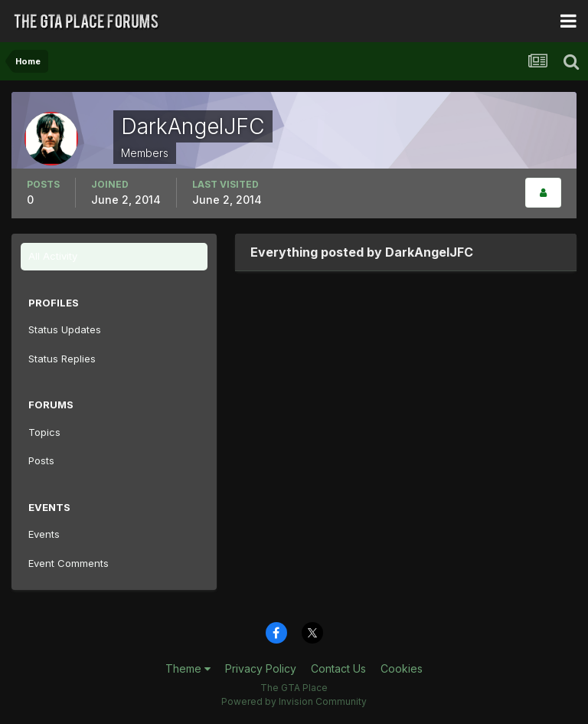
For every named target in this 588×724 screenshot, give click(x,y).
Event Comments (69, 563)
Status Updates (65, 329)
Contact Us (338, 668)
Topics (44, 432)
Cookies (402, 668)
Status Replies (62, 359)
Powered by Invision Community (294, 701)
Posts (41, 460)
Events (44, 534)
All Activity (53, 256)
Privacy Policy (261, 668)
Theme (188, 668)
